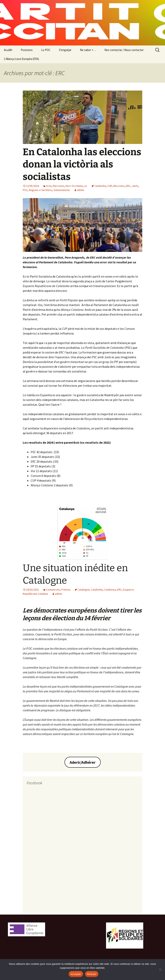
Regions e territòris (40, 190)
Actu (49, 186)
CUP (110, 186)
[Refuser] (160, 970)
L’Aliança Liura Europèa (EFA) (21, 59)
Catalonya (110, 590)
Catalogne (84, 590)
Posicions (27, 50)
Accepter (76, 974)
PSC (25, 190)
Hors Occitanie (74, 186)
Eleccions (58, 186)
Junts (135, 186)
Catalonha (100, 186)
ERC (128, 186)
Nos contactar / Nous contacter (124, 50)
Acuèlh (8, 50)
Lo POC (46, 50)
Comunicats (53, 590)
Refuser (92, 974)
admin (81, 190)
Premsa (66, 590)
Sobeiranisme (62, 190)
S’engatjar (65, 50)
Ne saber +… (88, 50)
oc (86, 186)
